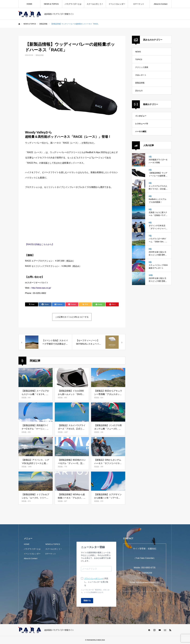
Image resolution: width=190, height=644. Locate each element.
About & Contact (161, 4)
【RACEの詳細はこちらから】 (40, 244)
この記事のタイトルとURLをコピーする (72, 317)
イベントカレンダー (117, 4)
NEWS (138, 52)
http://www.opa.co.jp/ (41, 288)
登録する (87, 600)
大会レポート (141, 75)
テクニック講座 (142, 67)
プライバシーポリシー (93, 578)
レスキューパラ (142, 124)
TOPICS (139, 59)
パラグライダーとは (73, 4)
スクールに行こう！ (95, 4)
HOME (29, 4)
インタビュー (141, 116)
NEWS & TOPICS (51, 4)
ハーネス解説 (141, 131)
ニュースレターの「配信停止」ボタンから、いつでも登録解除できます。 (95, 591)
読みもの (139, 91)
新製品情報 (40, 55)
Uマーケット (139, 4)
